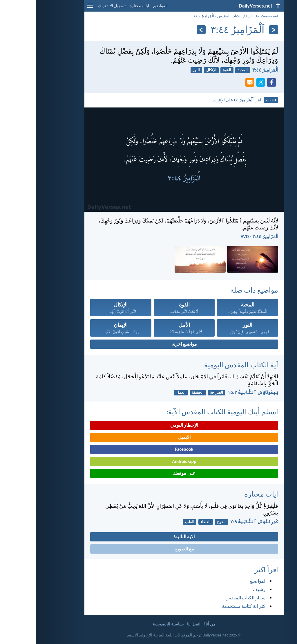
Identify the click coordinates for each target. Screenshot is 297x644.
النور (161, 70)
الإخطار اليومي (149, 425)
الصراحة (181, 392)
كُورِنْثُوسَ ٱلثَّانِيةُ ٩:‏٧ (219, 522)
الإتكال (176, 70)
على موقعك (148, 473)
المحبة (207, 70)
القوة (191, 70)
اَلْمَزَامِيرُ (172, 16)
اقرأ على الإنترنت (201, 100)
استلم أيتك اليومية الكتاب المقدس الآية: (186, 412)
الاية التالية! (149, 537)
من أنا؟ (174, 624)
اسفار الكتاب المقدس (199, 16)
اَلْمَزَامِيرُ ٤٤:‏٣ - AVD (224, 237)
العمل (145, 392)
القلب (154, 522)
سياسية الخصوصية (133, 624)
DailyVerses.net (231, 16)
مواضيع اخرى (149, 344)
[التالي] (165, 30)
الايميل (149, 437)
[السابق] (238, 30)
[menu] (55, 8)
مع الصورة (149, 549)
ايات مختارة (104, 6)
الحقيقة (162, 392)
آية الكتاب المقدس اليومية (205, 365)
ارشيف (224, 589)
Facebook (148, 449)
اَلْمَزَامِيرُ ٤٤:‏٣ (230, 70)
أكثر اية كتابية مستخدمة (209, 606)
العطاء (170, 522)
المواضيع (125, 6)
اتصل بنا (158, 624)
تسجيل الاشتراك (76, 6)
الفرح (186, 522)
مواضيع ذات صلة (219, 290)
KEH (235, 100)
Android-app (148, 461)
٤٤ (160, 16)
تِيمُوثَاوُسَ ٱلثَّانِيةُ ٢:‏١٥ (217, 392)
